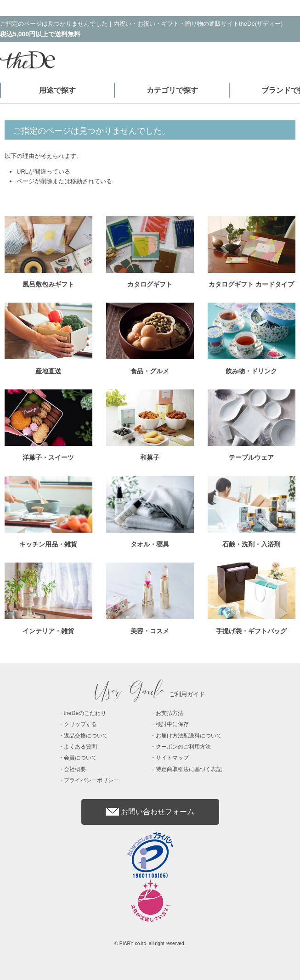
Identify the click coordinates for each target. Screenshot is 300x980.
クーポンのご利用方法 (183, 747)
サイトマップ (172, 758)
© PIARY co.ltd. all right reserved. (150, 943)
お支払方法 (170, 713)
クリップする (80, 724)
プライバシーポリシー (91, 780)
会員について (80, 758)
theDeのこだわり (85, 713)
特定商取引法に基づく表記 (189, 769)
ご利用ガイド (150, 694)
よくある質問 (80, 747)
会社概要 (75, 769)
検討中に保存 (172, 724)
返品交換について (86, 736)
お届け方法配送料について (189, 736)
